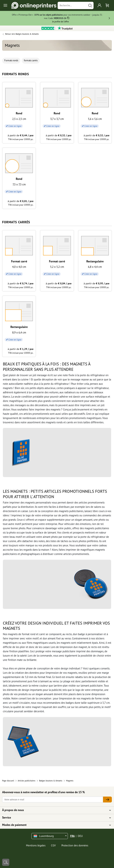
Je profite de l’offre (61, 22)
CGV (53, 845)
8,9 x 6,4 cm (19, 332)
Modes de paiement (55, 825)
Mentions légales (36, 845)
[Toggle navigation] (6, 5)
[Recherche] (72, 5)
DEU (80, 836)
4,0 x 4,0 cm (19, 267)
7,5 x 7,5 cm (19, 184)
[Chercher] (90, 5)
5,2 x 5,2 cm (57, 267)
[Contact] (6, 862)
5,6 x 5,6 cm (95, 119)
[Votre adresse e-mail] (53, 800)
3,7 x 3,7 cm (57, 119)
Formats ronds (11, 60)
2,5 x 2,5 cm (19, 119)
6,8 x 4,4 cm (95, 267)
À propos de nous (55, 810)
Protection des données (75, 845)
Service (55, 818)
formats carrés (31, 60)
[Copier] (68, 18)
